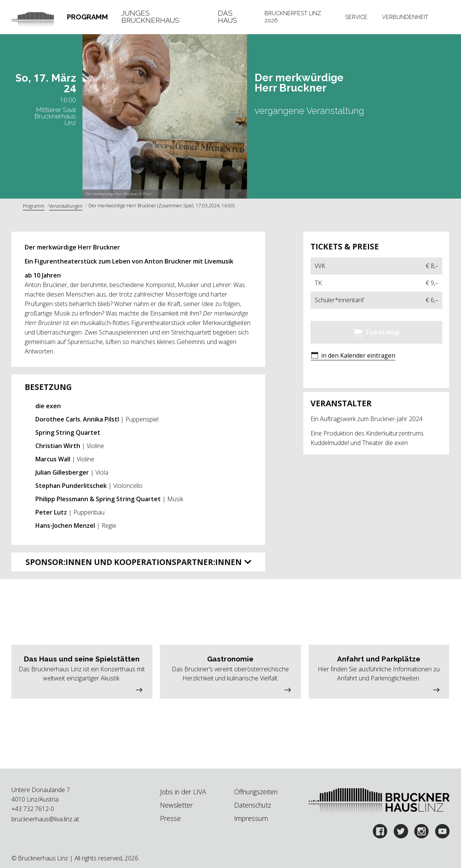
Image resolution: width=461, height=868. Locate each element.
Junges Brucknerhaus (150, 17)
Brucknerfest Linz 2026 (293, 17)
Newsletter (176, 805)
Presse (170, 818)
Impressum (251, 818)
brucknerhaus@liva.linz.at (45, 819)
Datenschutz (253, 805)
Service (356, 17)
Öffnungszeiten (256, 792)
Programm (87, 17)
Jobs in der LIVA (183, 792)
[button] (353, 356)
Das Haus (227, 17)
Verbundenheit (405, 17)
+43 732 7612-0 (33, 809)
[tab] (87, 17)
